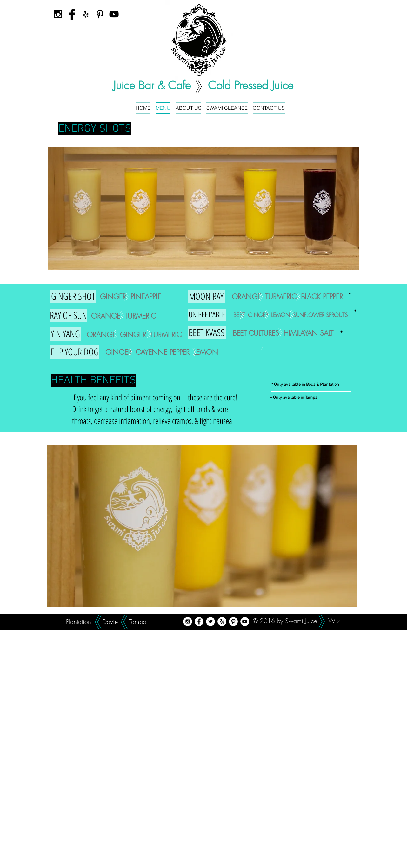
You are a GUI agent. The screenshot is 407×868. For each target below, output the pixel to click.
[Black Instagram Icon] (58, 14)
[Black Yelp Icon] (86, 14)
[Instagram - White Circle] (188, 621)
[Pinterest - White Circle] (233, 621)
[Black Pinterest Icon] (100, 14)
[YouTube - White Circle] (245, 621)
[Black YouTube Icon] (114, 14)
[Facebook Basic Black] (72, 14)
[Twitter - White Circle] (210, 621)
